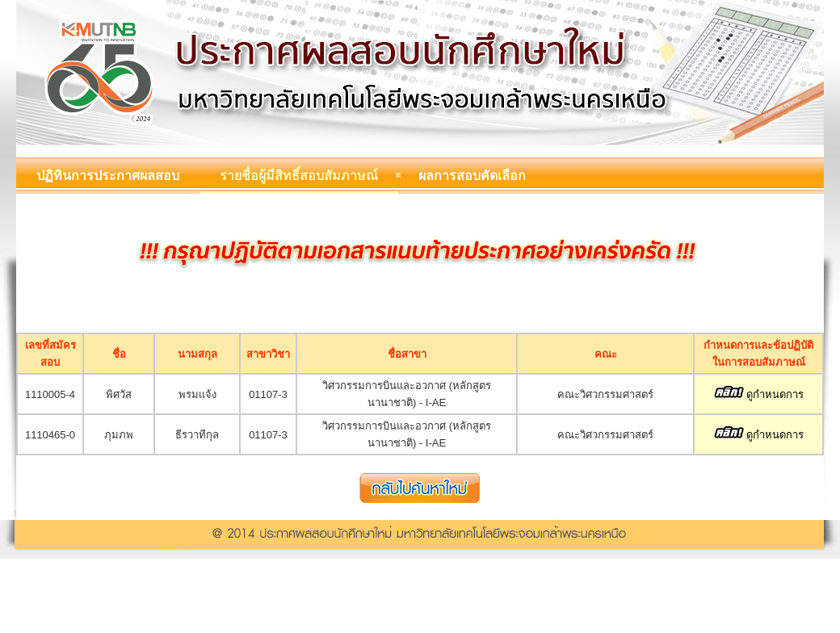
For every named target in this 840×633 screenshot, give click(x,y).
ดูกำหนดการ (759, 394)
